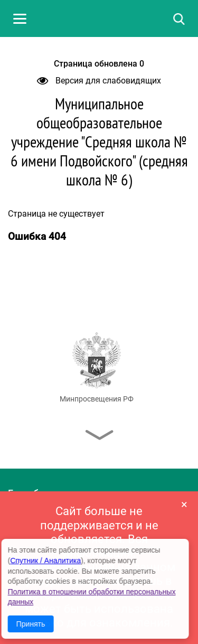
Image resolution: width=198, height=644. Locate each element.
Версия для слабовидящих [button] (99, 81)
